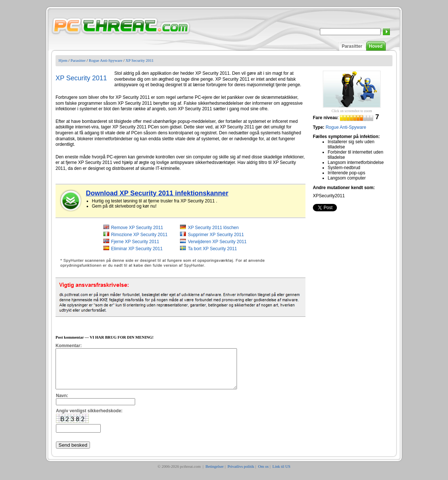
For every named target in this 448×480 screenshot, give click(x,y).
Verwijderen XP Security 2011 (217, 242)
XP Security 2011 (140, 60)
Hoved (376, 46)
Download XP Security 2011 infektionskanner (157, 193)
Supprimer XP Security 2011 (216, 235)
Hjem (63, 60)
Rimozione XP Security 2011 (139, 235)
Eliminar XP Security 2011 (137, 249)
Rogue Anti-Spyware (106, 60)
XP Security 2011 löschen (213, 228)
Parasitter (352, 46)
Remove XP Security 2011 (137, 228)
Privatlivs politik (241, 474)
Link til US (282, 474)
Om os (263, 474)
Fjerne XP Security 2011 (135, 242)
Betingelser (215, 474)
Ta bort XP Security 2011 (212, 249)
